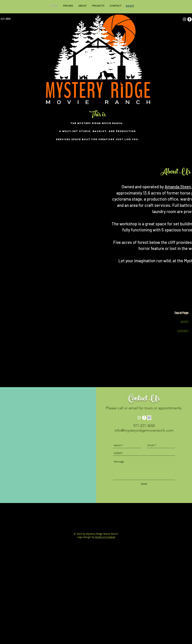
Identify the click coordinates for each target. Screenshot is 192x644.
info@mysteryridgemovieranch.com (144, 430)
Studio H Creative (105, 537)
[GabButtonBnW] (149, 418)
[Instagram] (184, 19)
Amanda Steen (178, 187)
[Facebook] (189, 19)
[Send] (144, 484)
